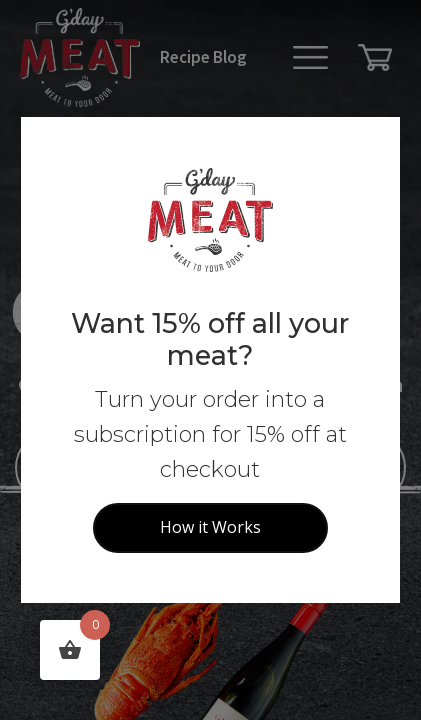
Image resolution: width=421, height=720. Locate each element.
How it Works (210, 527)
